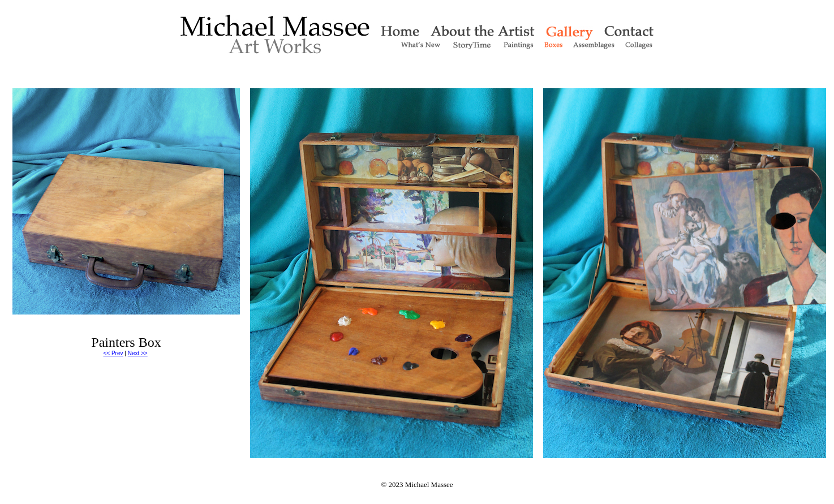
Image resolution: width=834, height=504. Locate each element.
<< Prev (113, 353)
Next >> (138, 353)
